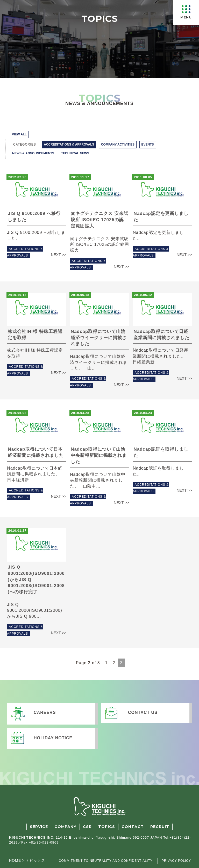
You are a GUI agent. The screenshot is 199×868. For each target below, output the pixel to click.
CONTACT (133, 827)
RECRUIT (160, 827)
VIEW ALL (19, 134)
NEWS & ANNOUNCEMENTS (33, 153)
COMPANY (65, 827)
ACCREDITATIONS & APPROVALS (69, 144)
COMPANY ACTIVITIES (118, 144)
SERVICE (39, 827)
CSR (87, 827)
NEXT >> (58, 255)
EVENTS (148, 144)
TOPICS (107, 827)
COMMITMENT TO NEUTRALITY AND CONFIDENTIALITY (106, 861)
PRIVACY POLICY (176, 861)
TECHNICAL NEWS (75, 153)
